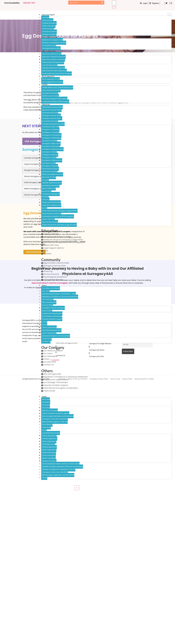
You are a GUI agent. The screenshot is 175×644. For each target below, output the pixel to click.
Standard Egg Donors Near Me (54, 68)
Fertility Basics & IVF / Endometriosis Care (58, 87)
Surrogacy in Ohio (49, 163)
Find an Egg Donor (49, 51)
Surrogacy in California (51, 129)
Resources (46, 104)
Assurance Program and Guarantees (56, 336)
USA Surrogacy (48, 20)
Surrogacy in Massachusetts (53, 149)
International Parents (50, 222)
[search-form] (114, 3)
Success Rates (48, 305)
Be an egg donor (48, 76)
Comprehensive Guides (51, 433)
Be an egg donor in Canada (53, 82)
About (44, 285)
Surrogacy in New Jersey (51, 143)
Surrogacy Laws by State (51, 115)
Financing (46, 200)
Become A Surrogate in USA (52, 40)
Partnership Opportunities (52, 330)
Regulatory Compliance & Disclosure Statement (60, 297)
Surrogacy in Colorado (51, 132)
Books (44, 430)
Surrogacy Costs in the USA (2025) (55, 472)
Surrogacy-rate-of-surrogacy (53, 308)
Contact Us (46, 341)
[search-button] (114, 7)
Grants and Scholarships (51, 202)
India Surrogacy (48, 29)
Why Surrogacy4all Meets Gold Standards (58, 416)
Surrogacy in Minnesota (51, 146)
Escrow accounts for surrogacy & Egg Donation (60, 211)
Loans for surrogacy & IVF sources (51, 207)
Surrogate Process (49, 45)
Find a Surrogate (48, 15)
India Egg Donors (49, 444)
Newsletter (46, 402)
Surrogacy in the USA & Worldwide (55, 419)
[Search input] (85, 3)
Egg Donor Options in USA (52, 54)
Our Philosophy (48, 299)
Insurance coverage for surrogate (51, 195)
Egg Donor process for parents (54, 59)
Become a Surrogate (50, 37)
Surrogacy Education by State (53, 124)
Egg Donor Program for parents (54, 57)
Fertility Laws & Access (51, 96)
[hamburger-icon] (170, 14)
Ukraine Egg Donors (50, 447)
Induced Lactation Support (52, 319)
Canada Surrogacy (49, 23)
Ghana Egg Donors (49, 441)
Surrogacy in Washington (52, 138)
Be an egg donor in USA (51, 79)
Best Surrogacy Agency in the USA (55, 422)
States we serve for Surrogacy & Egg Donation (59, 225)
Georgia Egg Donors (50, 439)
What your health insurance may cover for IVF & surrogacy (52, 177)
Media (44, 397)
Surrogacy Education (50, 93)
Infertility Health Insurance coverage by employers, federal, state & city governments (52, 187)
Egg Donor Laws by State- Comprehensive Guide (51, 111)
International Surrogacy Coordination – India (59, 294)
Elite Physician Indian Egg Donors (55, 71)
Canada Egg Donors (50, 65)
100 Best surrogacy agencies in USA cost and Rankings (63, 467)
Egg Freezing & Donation (51, 90)
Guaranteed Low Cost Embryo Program (57, 73)
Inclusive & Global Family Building (55, 99)
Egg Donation (47, 311)
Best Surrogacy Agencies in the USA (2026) (58, 475)
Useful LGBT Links (48, 219)
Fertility (45, 85)
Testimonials (47, 339)
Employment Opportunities (52, 313)
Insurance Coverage (50, 172)
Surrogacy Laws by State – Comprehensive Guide (52, 120)
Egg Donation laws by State (52, 107)
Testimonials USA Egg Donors (53, 62)
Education (46, 405)
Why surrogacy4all (49, 302)
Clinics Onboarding (49, 327)
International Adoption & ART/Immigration (58, 216)
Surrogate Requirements (51, 48)
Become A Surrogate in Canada (54, 43)
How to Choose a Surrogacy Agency (56, 413)
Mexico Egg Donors (49, 450)
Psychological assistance (52, 214)
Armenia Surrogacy (50, 31)
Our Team (46, 291)
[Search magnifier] (102, 3)
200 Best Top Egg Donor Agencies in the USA (59, 469)
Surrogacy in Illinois (49, 152)
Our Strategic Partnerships (52, 316)
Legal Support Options (51, 169)
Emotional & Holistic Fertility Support (56, 101)
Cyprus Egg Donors (49, 436)
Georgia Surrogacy (49, 34)
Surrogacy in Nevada (50, 166)
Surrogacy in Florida (50, 141)
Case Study (46, 427)
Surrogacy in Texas (49, 157)
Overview (46, 17)
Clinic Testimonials (49, 333)
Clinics (45, 322)
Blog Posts (46, 399)
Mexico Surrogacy (49, 458)
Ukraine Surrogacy (49, 453)
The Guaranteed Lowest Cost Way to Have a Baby (61, 464)
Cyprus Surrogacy (49, 455)
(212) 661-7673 (29, 3)
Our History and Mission (51, 288)
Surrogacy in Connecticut (52, 135)
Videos (45, 478)
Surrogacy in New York (51, 127)
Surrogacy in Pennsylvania (52, 160)
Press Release (47, 425)
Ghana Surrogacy (49, 26)
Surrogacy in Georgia (50, 155)
